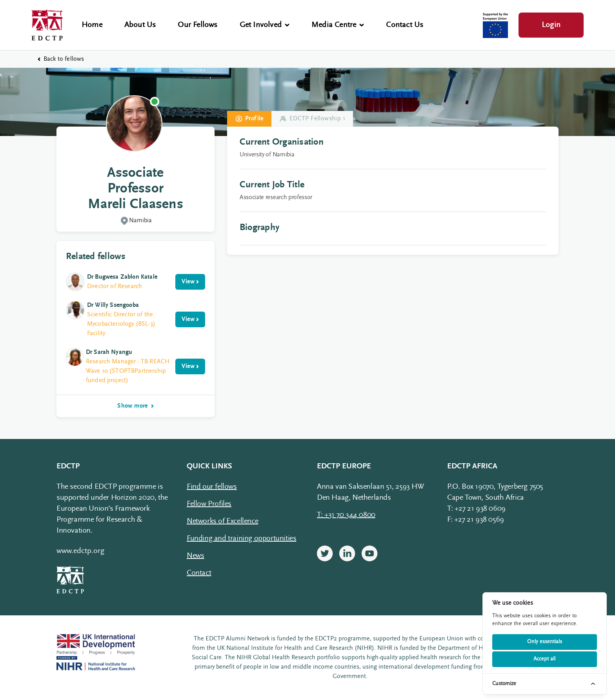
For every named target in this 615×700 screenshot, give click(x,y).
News (195, 556)
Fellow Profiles (209, 504)
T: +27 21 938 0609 (476, 509)
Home (92, 25)
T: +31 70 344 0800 (346, 515)
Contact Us (405, 25)
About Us (140, 25)
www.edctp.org (80, 551)
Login (551, 25)
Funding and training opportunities (241, 539)
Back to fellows (61, 59)
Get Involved (265, 25)
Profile (249, 119)
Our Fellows (197, 25)
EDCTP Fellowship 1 (312, 119)
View (190, 282)
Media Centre (338, 25)
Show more (136, 406)
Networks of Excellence (222, 521)
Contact (199, 573)
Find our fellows (212, 487)
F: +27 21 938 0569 (476, 520)
